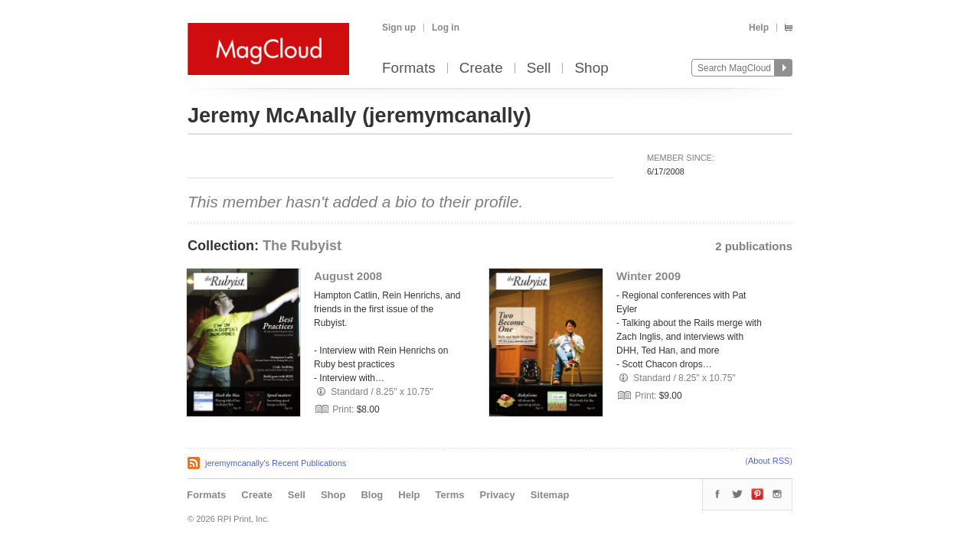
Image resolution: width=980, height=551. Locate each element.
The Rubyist (302, 246)
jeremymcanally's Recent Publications (276, 463)
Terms (449, 495)
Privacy (498, 495)
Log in (446, 28)
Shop (591, 68)
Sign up (399, 28)
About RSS (769, 461)
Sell (539, 68)
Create (481, 68)
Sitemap (550, 495)
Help (759, 28)
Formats (409, 68)
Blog (372, 495)
